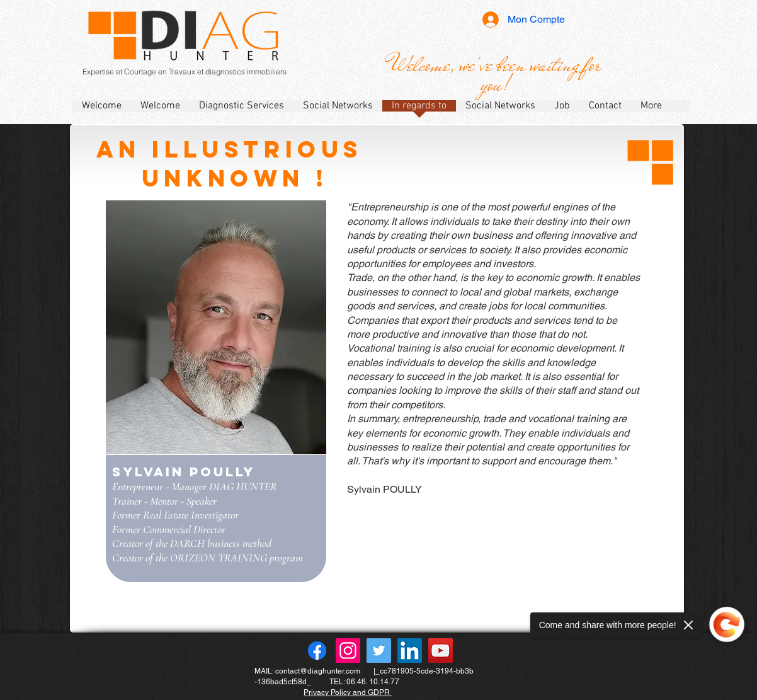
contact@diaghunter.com (318, 671)
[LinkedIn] (410, 651)
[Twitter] (379, 651)
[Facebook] (317, 651)
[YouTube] (441, 651)
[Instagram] (348, 651)
